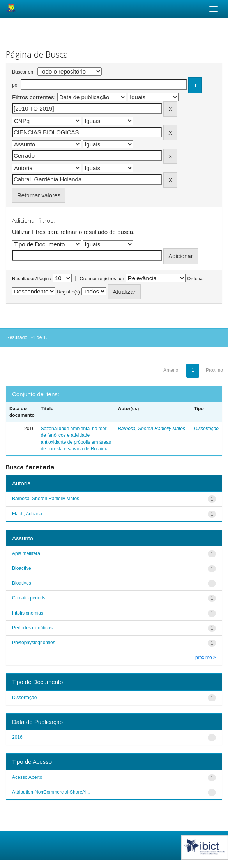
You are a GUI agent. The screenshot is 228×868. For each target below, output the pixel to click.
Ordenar (196, 279)
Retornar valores (39, 195)
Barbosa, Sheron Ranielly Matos (152, 429)
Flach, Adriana (27, 514)
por (15, 85)
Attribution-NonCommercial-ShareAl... (51, 792)
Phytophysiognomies (34, 643)
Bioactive (22, 568)
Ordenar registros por (102, 279)
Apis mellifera (26, 553)
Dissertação (206, 429)
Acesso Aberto (27, 777)
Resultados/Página (32, 279)
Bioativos (22, 583)
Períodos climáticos (32, 628)
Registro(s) (68, 292)
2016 (17, 737)
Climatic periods (29, 598)
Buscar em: (24, 72)
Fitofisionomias (28, 613)
